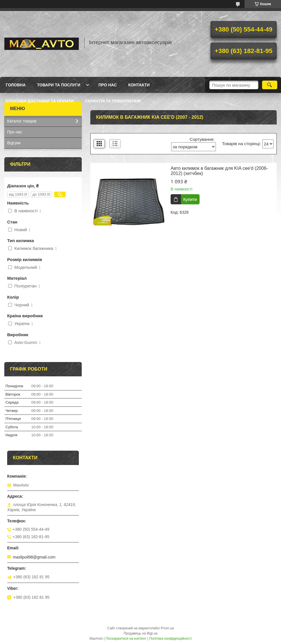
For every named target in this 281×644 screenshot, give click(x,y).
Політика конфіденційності (170, 639)
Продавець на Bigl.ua (140, 633)
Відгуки (14, 143)
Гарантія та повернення (113, 101)
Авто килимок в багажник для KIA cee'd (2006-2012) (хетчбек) (219, 171)
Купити (190, 199)
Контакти (139, 85)
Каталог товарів (22, 121)
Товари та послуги (59, 85)
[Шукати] (270, 85)
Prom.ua (167, 628)
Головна (16, 85)
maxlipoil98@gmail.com (34, 557)
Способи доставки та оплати (40, 101)
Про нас (108, 85)
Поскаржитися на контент (126, 639)
